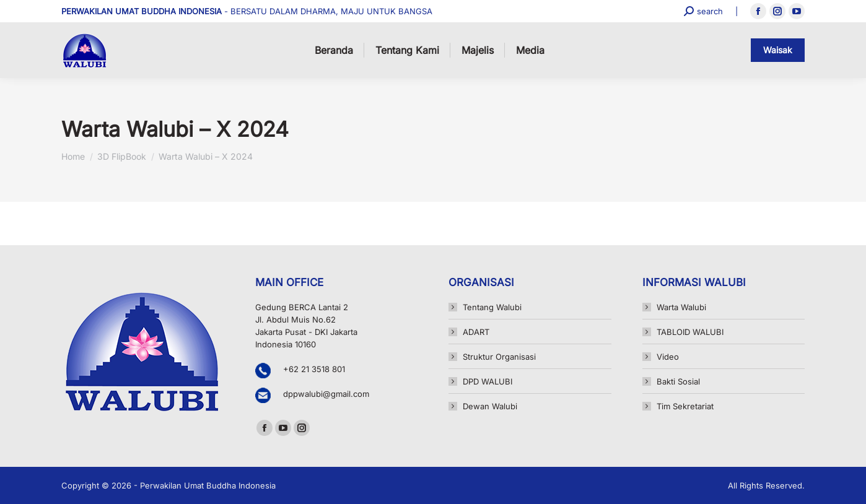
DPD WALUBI (488, 381)
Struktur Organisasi (499, 357)
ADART (476, 332)
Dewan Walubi (490, 406)
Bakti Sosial (678, 381)
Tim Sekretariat (685, 406)
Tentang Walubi (492, 307)
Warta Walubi (681, 307)
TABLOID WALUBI (690, 332)
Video (668, 357)
